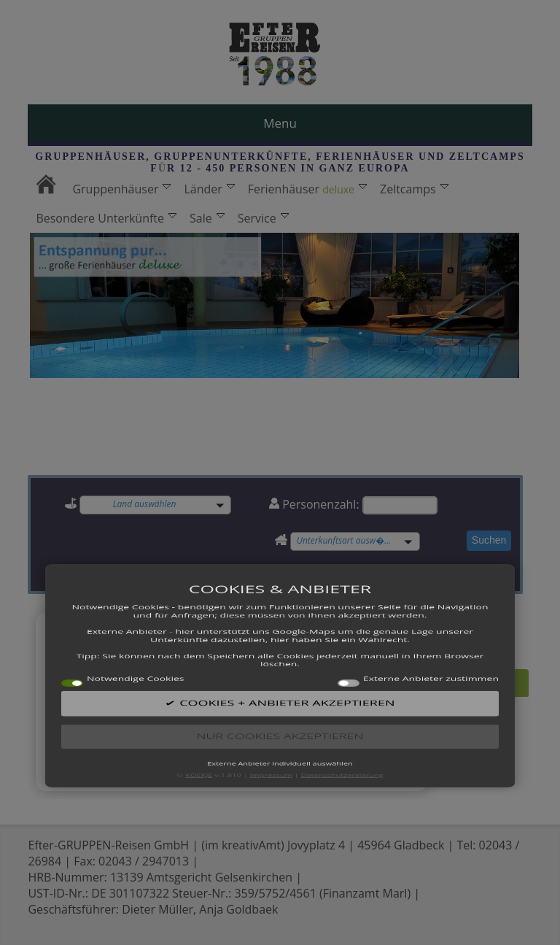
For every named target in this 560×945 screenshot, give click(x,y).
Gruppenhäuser (121, 189)
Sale (207, 218)
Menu (280, 123)
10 (223, 728)
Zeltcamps (414, 189)
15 (305, 728)
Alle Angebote (454, 681)
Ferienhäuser (307, 189)
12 (256, 728)
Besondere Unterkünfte (106, 218)
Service (263, 218)
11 (239, 728)
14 (289, 728)
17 (338, 728)
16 (322, 728)
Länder (209, 189)
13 (272, 728)
